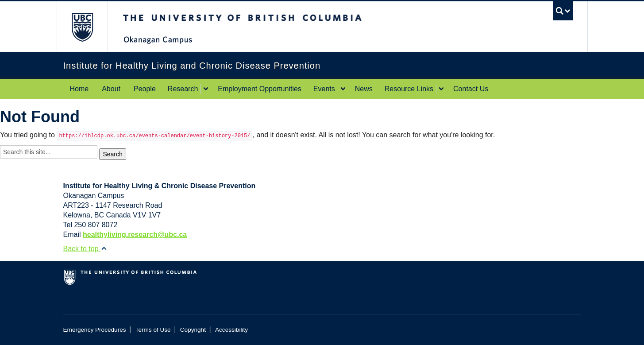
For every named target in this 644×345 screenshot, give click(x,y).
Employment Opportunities (260, 89)
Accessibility (231, 330)
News (364, 89)
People (145, 89)
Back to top (85, 249)
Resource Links (409, 89)
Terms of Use (153, 330)
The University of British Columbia (82, 27)
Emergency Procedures (95, 330)
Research (183, 89)
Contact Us (471, 89)
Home (79, 89)
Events (324, 89)
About (111, 89)
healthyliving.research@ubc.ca (135, 235)
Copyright (193, 330)
